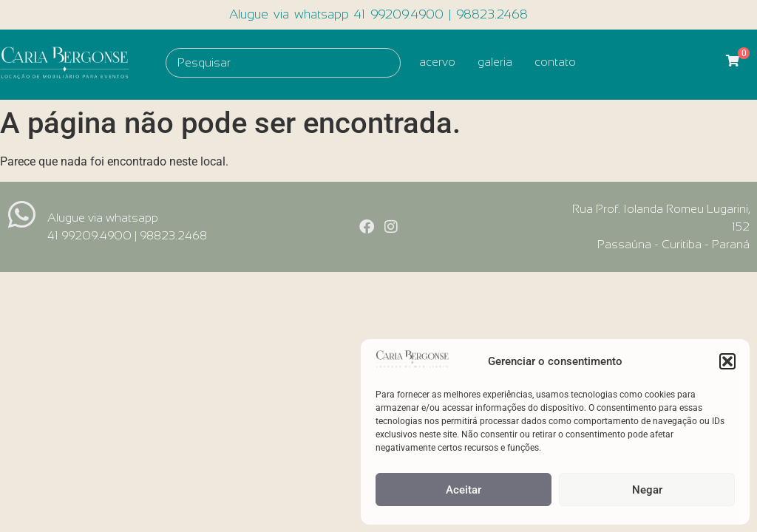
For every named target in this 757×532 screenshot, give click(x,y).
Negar (647, 490)
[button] (727, 361)
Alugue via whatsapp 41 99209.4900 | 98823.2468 (378, 14)
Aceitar (464, 490)
